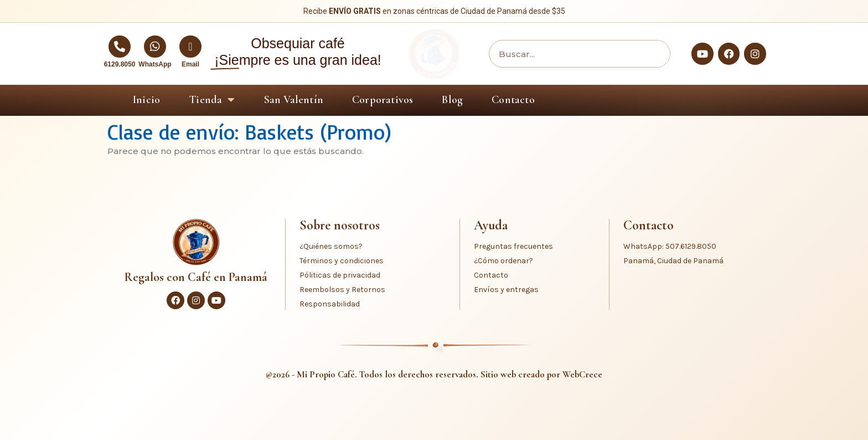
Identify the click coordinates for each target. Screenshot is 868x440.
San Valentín (294, 100)
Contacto (513, 100)
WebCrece (582, 374)
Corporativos (383, 100)
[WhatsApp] (155, 47)
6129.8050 (120, 64)
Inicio (146, 100)
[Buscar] (653, 54)
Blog (452, 100)
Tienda (212, 100)
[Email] (190, 47)
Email (190, 64)
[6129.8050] (120, 47)
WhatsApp (155, 64)
